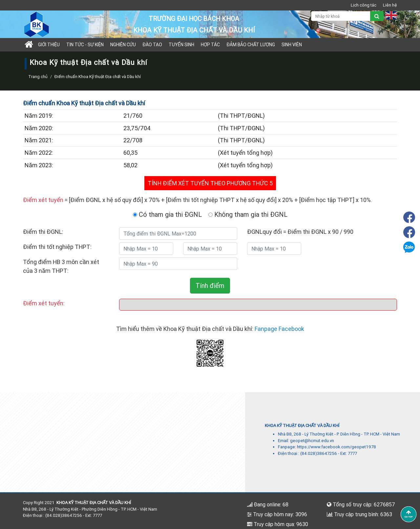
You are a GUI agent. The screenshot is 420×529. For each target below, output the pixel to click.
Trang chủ (38, 77)
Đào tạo (152, 45)
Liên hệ (390, 5)
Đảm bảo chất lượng (251, 45)
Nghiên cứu (123, 45)
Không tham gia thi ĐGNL (248, 214)
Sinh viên (292, 45)
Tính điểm (210, 285)
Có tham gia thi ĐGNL (167, 214)
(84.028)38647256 (319, 453)
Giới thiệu (49, 45)
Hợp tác (210, 45)
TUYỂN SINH (181, 45)
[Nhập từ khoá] (341, 16)
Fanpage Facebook (279, 329)
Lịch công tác (364, 5)
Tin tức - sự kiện (85, 45)
